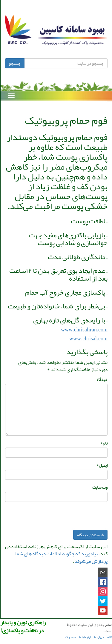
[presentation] (62, 518)
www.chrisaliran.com (84, 330)
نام (104, 443)
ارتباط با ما (85, 637)
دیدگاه (102, 379)
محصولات (70, 637)
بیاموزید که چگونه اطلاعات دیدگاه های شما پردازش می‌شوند (61, 557)
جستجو (14, 63)
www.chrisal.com (88, 339)
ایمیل (102, 465)
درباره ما (99, 637)
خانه (109, 637)
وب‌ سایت (100, 487)
